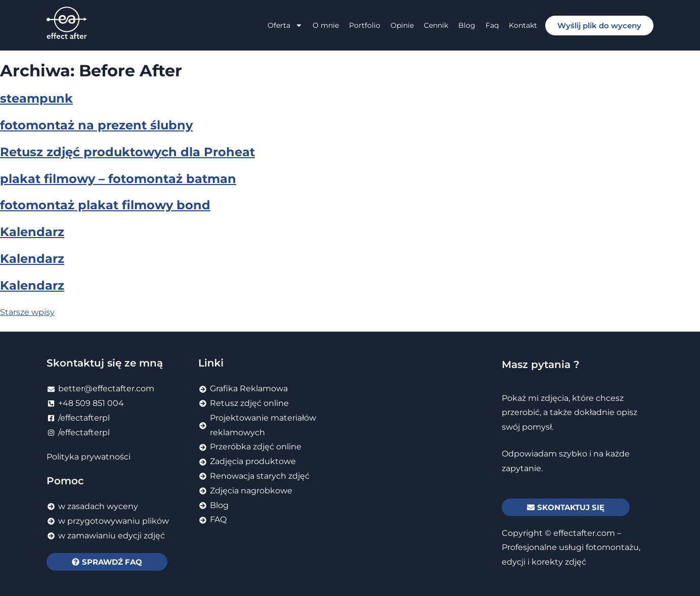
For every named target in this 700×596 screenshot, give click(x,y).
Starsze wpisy (27, 312)
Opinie (402, 25)
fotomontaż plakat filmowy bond (105, 205)
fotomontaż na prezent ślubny (96, 125)
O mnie (326, 25)
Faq (492, 25)
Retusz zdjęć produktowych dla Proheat (127, 152)
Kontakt (523, 25)
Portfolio (365, 25)
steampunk (36, 98)
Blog (467, 25)
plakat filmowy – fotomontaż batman (118, 179)
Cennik (436, 25)
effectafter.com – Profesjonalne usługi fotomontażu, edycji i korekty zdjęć (571, 548)
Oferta (285, 25)
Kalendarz (32, 232)
